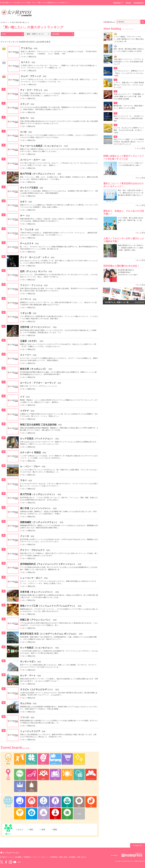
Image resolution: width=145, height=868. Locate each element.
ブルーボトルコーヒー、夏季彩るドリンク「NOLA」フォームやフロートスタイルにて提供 (129, 73)
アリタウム (26, 48)
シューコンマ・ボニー (31, 578)
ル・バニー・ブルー (30, 466)
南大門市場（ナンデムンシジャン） (38, 174)
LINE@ (19, 862)
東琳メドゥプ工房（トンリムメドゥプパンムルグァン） (48, 606)
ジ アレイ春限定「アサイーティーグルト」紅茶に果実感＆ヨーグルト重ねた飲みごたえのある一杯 (129, 39)
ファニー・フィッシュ (31, 285)
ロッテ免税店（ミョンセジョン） (37, 648)
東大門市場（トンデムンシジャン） (38, 494)
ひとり (20, 829)
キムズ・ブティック (31, 76)
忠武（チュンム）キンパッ (34, 271)
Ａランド (25, 104)
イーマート (26, 299)
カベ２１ (25, 62)
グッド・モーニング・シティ (35, 257)
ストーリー (26, 355)
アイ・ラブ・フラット (31, 90)
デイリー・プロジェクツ (32, 550)
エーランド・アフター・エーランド (38, 383)
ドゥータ (25, 536)
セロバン (25, 118)
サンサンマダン (28, 662)
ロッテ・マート (28, 675)
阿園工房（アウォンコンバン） (36, 620)
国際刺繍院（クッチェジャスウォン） (39, 522)
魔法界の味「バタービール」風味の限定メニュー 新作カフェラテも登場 (129, 107)
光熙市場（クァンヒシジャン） (36, 327)
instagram (10, 862)
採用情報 (54, 857)
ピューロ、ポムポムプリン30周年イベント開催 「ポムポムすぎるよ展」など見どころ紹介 (129, 130)
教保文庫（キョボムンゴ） (34, 369)
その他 (79, 814)
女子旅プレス (5, 22)
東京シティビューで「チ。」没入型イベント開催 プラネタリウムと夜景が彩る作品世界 (129, 118)
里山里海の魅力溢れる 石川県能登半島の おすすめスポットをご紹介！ (128, 272)
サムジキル (26, 703)
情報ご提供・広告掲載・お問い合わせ (73, 857)
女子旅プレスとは (6, 857)
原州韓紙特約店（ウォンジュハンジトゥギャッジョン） (48, 564)
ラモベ (23, 480)
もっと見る (141, 148)
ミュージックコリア (30, 731)
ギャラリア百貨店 (29, 188)
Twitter (2, 862)
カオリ (23, 202)
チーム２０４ (27, 243)
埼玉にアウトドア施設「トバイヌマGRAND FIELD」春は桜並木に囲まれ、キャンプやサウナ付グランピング (129, 142)
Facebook (6, 862)
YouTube (15, 862)
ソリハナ (25, 717)
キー (22, 216)
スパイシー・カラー (30, 160)
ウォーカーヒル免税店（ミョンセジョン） (41, 146)
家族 (55, 829)
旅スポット (111, 22)
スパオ (23, 132)
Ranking (118, 3)
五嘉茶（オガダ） (29, 341)
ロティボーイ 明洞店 (30, 452)
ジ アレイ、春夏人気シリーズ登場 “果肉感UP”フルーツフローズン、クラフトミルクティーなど (129, 85)
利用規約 (27, 857)
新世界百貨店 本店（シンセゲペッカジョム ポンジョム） (49, 634)
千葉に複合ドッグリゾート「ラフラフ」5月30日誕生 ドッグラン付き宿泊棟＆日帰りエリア (128, 62)
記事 (105, 22)
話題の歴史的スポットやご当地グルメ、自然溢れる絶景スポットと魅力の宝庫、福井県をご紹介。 (131, 248)
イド (22, 397)
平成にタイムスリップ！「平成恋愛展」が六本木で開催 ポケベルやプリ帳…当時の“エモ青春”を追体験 (129, 97)
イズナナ (25, 411)
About (128, 3)
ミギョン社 (26, 313)
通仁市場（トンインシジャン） (36, 508)
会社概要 (18, 857)
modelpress (139, 3)
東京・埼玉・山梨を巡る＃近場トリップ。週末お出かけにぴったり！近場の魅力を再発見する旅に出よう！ (131, 193)
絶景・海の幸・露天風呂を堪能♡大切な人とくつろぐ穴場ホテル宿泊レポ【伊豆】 (129, 50)
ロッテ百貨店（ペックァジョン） (37, 439)
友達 (43, 829)
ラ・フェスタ (27, 229)
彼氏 (31, 829)
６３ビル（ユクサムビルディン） (37, 689)
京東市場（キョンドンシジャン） (37, 592)
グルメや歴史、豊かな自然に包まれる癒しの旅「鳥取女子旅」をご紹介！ (131, 220)
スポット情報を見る (29, 57)
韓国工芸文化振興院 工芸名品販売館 (38, 425)
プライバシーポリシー (40, 857)
